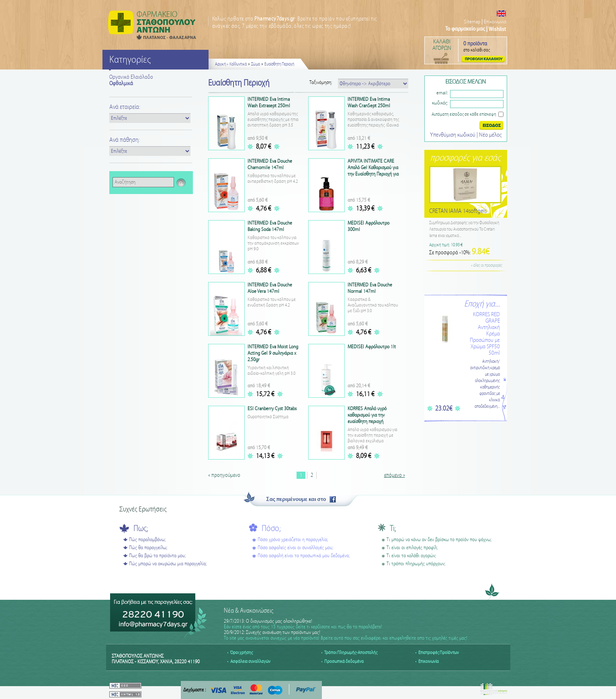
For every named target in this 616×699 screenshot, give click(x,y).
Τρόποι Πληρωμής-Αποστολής (351, 653)
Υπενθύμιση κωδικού (453, 135)
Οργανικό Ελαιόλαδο (131, 77)
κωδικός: (440, 103)
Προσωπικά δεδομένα (344, 661)
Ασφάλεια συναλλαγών (250, 661)
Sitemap (472, 22)
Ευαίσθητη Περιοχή (279, 64)
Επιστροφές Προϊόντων (439, 653)
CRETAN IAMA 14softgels (458, 211)
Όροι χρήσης (241, 653)
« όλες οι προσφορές (487, 266)
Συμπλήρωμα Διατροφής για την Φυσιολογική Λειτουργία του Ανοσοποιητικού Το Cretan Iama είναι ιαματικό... (464, 229)
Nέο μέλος (490, 135)
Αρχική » (222, 64)
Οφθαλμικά (121, 84)
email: (442, 93)
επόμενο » (395, 475)
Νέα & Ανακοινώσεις (249, 611)
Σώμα (256, 64)
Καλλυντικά (238, 64)
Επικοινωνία (495, 22)
